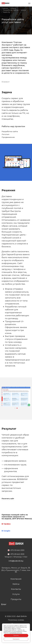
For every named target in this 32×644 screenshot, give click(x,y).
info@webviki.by (16, 561)
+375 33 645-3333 (16, 550)
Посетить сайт (8, 499)
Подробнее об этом (16, 633)
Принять (16, 635)
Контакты (16, 589)
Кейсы (16, 584)
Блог (4, 604)
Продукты (16, 599)
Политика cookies (16, 620)
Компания (16, 579)
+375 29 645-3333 (16, 554)
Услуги (16, 594)
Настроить (16, 639)
